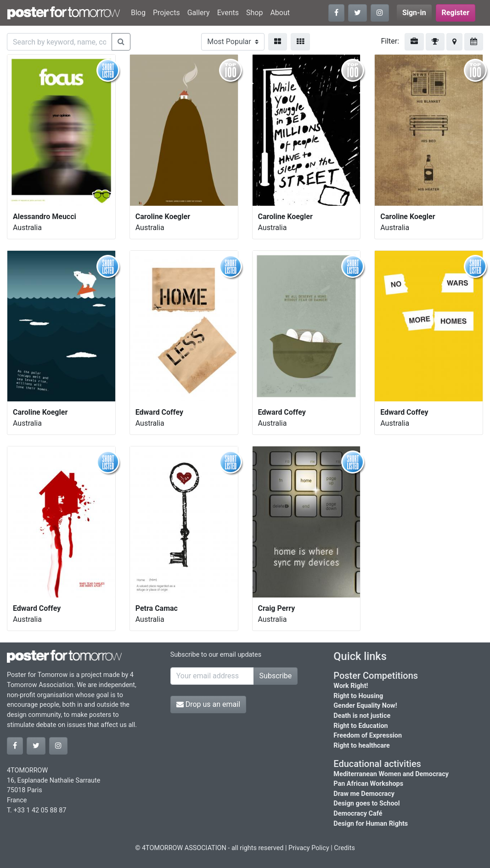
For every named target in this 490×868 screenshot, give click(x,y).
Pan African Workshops (368, 784)
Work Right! (351, 686)
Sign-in (414, 13)
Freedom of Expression (368, 736)
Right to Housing (358, 696)
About (280, 13)
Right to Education (360, 726)
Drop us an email (208, 704)
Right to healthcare (362, 746)
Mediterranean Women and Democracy (391, 774)
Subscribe (276, 676)
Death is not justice (362, 716)
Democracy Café (358, 814)
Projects (166, 13)
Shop (254, 13)
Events (228, 13)
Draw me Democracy (364, 794)
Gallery (199, 13)
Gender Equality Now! (365, 706)
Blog (138, 13)
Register (456, 13)
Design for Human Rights (371, 824)
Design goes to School (366, 803)
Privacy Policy (309, 848)
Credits (344, 848)
